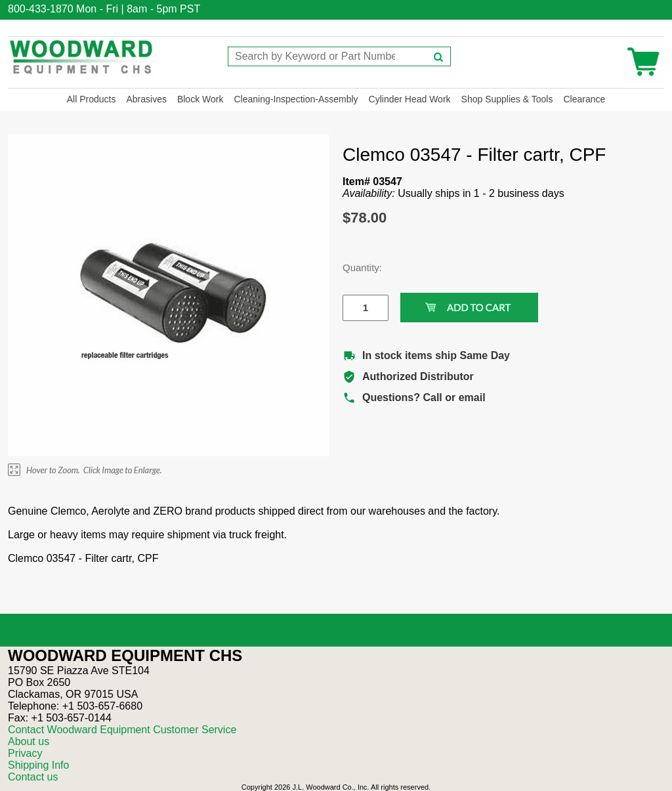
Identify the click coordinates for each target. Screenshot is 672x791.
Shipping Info (38, 765)
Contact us (33, 777)
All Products (92, 99)
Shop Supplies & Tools (507, 99)
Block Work (200, 99)
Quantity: (356, 267)
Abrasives (146, 99)
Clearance (584, 99)
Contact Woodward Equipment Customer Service (122, 730)
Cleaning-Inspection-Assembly (296, 99)
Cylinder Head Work (410, 99)
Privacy (25, 753)
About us (29, 741)
